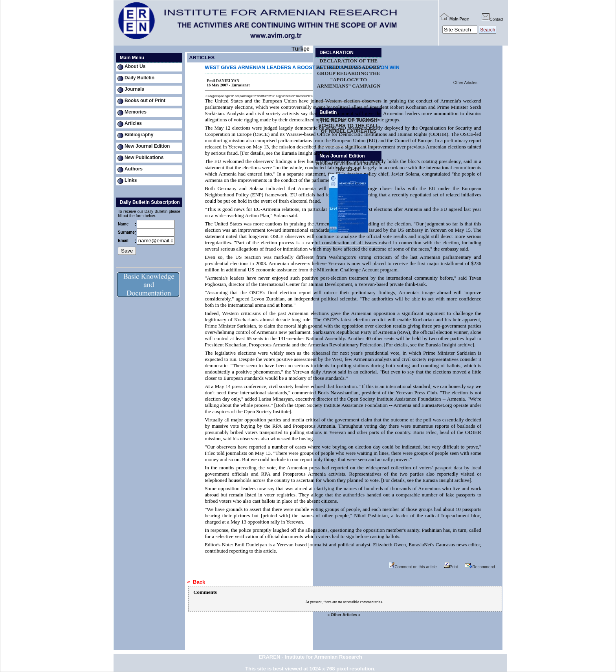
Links (131, 180)
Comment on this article (413, 567)
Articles (133, 123)
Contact (492, 19)
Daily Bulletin (139, 78)
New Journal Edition (147, 146)
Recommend (480, 567)
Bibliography (139, 135)
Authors (134, 169)
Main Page (454, 19)
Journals (134, 89)
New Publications (144, 157)
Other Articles (465, 83)
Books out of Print (145, 101)
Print (451, 567)
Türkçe (301, 49)
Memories (136, 112)
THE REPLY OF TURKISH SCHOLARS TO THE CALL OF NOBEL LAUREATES (348, 126)
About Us (135, 66)
